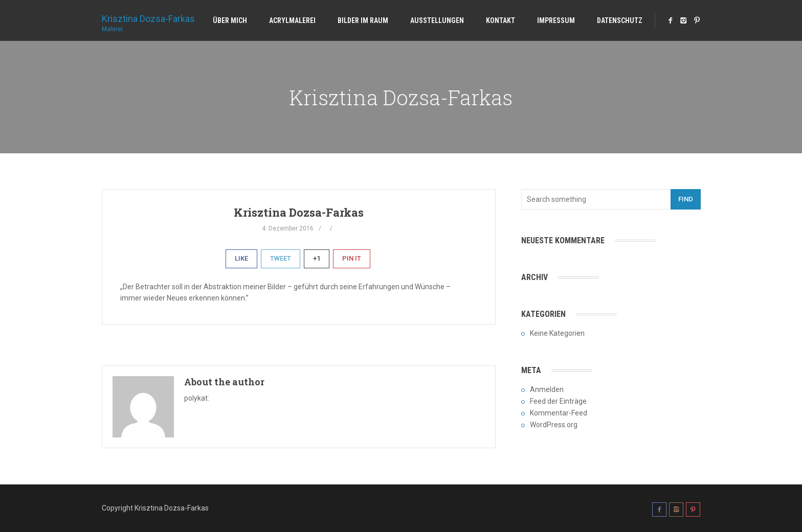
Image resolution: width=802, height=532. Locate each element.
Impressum (556, 20)
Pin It (352, 258)
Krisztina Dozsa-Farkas (148, 19)
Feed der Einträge (558, 401)
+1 (317, 258)
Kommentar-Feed (559, 413)
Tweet (281, 258)
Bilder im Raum (363, 20)
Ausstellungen (437, 20)
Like (241, 258)
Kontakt (500, 20)
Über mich (230, 20)
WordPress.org (554, 425)
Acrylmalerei (292, 20)
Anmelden (547, 389)
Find (686, 199)
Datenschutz (620, 20)
